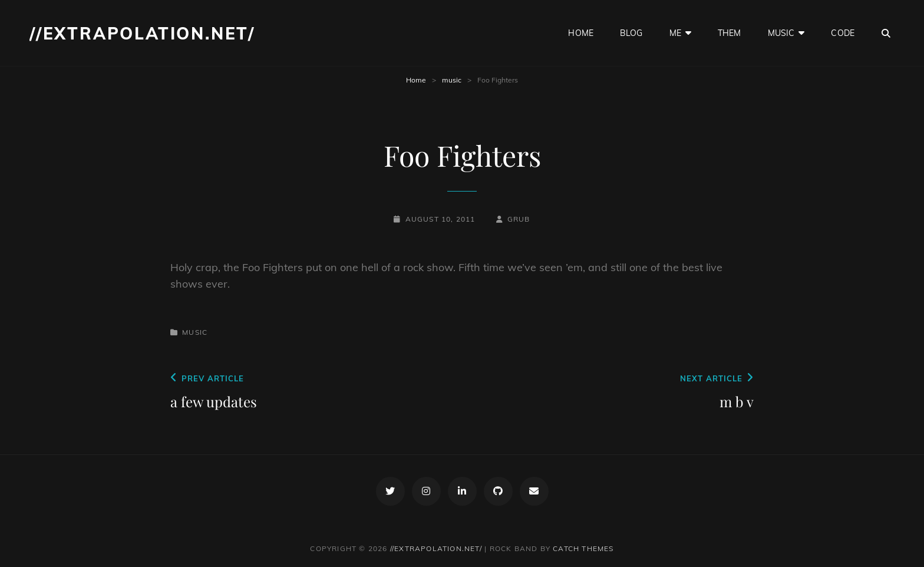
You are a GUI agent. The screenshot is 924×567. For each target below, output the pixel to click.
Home (416, 80)
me (675, 33)
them (730, 33)
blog (631, 33)
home (581, 33)
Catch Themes (583, 548)
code (843, 33)
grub (519, 219)
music (781, 33)
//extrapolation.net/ (142, 33)
